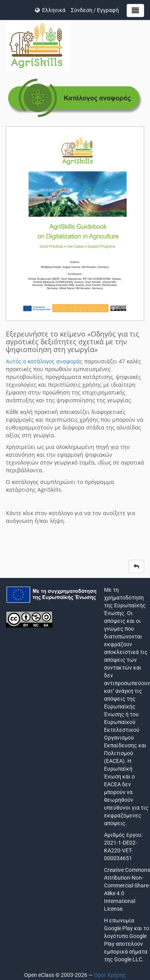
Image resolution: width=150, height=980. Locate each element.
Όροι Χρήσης (110, 975)
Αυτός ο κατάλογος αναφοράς (44, 361)
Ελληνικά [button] (50, 10)
